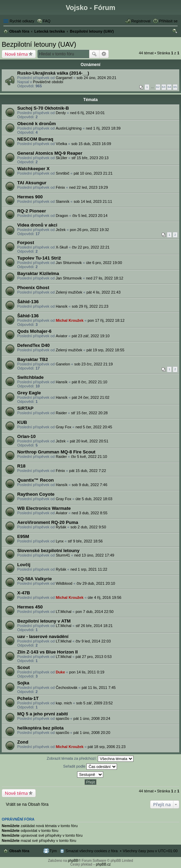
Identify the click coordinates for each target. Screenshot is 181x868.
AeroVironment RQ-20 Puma (48, 522)
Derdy (61, 113)
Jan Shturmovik (69, 263)
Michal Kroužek (70, 320)
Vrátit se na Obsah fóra (27, 804)
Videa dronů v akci (37, 225)
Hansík (62, 306)
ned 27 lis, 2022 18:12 (105, 278)
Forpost (26, 243)
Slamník (63, 201)
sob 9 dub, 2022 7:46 (89, 485)
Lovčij (24, 565)
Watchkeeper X (33, 169)
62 (158, 87)
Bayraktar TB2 (33, 359)
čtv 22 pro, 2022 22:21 (91, 247)
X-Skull (62, 247)
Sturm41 (63, 555)
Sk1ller (62, 158)
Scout (24, 667)
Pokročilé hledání (104, 54)
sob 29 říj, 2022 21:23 (90, 306)
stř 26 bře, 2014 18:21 (94, 626)
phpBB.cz (103, 864)
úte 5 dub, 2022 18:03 (94, 499)
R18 (21, 466)
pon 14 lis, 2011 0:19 (87, 672)
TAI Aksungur (32, 183)
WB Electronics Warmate (44, 508)
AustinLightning (69, 128)
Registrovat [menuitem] (141, 21)
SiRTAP (25, 408)
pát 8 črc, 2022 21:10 (89, 382)
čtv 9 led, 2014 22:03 (93, 641)
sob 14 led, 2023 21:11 (93, 201)
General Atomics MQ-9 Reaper (50, 153)
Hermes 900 (30, 197)
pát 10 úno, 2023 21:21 (93, 173)
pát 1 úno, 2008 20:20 (92, 733)
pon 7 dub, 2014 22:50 (95, 612)
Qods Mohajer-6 (34, 331)
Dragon (62, 216)
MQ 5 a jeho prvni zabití (42, 714)
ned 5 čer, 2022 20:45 (94, 427)
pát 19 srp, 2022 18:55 (105, 350)
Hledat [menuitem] (175, 32)
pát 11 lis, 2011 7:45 (99, 688)
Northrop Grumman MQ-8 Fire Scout (56, 452)
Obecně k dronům (36, 124)
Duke (60, 672)
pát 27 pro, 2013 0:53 (94, 657)
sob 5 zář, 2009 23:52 (94, 703)
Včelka (61, 144)
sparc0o (62, 718)
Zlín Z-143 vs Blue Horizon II (47, 652)
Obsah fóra (19, 851)
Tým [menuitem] (53, 851)
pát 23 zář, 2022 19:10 (90, 336)
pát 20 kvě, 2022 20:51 (89, 441)
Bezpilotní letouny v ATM (44, 621)
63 (164, 87)
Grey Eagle (29, 393)
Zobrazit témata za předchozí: (90, 759)
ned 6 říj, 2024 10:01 (87, 113)
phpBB (73, 861)
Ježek (61, 230)
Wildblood (64, 583)
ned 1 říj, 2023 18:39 (103, 128)
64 (169, 87)
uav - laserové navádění (43, 636)
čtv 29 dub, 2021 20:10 (96, 583)
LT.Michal (64, 612)
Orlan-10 (26, 436)
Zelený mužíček (69, 292)
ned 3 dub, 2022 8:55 (89, 513)
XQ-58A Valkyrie (35, 579)
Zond (23, 742)
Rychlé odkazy (22, 21)
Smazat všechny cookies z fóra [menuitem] (92, 851)
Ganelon (63, 364)
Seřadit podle (90, 767)
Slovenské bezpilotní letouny (48, 551)
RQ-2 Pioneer (32, 211)
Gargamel (64, 78)
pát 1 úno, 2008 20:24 (92, 718)
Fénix (60, 187)
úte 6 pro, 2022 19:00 (104, 263)
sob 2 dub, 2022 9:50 (88, 527)
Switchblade (30, 377)
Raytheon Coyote (36, 494)
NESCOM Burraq (35, 139)
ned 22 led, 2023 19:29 (89, 187)
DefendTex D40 (33, 345)
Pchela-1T (28, 698)
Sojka (23, 683)
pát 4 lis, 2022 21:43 (103, 292)
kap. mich (64, 703)
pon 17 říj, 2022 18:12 (106, 320)
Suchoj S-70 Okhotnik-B (43, 108)
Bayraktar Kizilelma (38, 273)
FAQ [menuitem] (47, 21)
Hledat (94, 54)
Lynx (60, 541)
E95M (23, 536)
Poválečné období (48, 82)
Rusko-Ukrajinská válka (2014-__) (53, 73)
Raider (61, 413)
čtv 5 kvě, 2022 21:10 (89, 457)
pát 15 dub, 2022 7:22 (88, 471)
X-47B (24, 593)
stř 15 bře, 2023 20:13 (90, 158)
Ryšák (61, 527)
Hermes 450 (30, 607)
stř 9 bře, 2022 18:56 (85, 541)
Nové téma (16, 54)
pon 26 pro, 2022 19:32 (89, 230)
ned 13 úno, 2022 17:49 (94, 555)
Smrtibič (63, 173)
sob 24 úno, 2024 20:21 (96, 78)
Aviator (62, 336)
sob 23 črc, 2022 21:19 (94, 364)
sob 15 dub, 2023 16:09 (91, 144)
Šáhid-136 (28, 302)
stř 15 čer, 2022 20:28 (89, 413)
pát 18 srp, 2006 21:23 (107, 747)
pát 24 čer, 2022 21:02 (90, 397)
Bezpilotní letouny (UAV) (39, 44)
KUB (22, 422)
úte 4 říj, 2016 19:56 (105, 597)
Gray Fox (63, 427)
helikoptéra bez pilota (40, 728)
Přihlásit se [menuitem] (168, 21)
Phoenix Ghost (33, 288)
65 (175, 87)
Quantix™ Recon (35, 480)
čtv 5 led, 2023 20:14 (90, 216)
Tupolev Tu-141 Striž (39, 258)
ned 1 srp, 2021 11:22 (89, 569)
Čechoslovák (67, 688)
